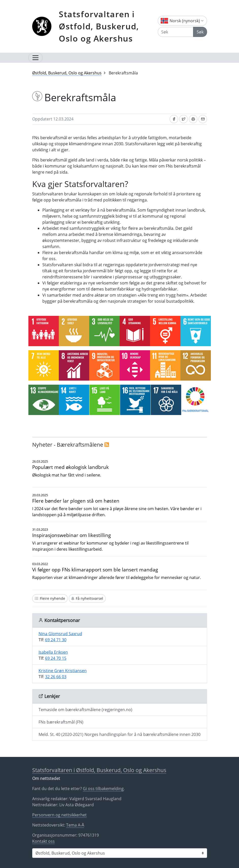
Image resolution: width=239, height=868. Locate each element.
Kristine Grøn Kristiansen (63, 671)
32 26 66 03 (56, 677)
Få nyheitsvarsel (89, 598)
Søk (200, 32)
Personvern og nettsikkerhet (59, 815)
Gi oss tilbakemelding (103, 789)
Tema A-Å (75, 825)
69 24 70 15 (56, 658)
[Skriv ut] (193, 119)
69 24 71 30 (56, 640)
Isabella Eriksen (53, 652)
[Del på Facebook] (174, 119)
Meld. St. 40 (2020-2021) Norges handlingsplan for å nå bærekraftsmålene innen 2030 (120, 734)
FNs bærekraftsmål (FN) (61, 722)
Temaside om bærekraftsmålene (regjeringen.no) (85, 710)
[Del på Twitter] (183, 119)
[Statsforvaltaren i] (120, 853)
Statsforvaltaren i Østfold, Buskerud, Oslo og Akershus (99, 26)
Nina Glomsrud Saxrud (60, 634)
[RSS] (107, 445)
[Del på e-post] (203, 119)
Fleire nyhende (52, 598)
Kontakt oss (43, 841)
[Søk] (176, 32)
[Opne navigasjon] (35, 58)
